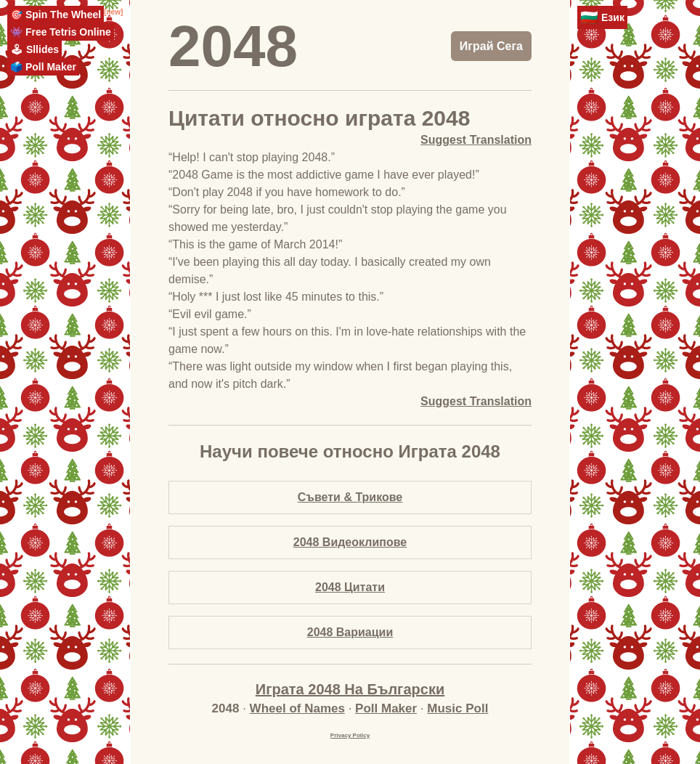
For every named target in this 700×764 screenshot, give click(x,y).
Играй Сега (491, 46)
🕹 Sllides (34, 49)
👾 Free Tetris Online (61, 32)
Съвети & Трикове (350, 497)
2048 (233, 46)
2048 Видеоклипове (350, 542)
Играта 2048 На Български (350, 689)
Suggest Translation (476, 140)
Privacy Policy (350, 735)
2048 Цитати (350, 587)
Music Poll (457, 708)
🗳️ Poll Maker (43, 67)
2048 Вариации (350, 632)
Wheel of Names (297, 708)
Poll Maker (386, 708)
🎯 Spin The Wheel (56, 15)
